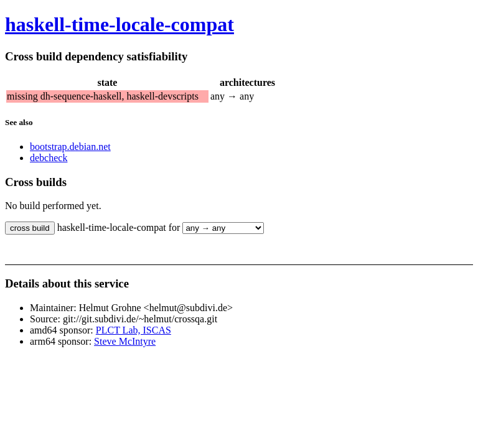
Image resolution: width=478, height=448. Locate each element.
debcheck (49, 158)
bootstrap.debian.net (70, 147)
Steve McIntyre (125, 341)
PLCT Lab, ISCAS (134, 330)
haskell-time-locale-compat (119, 24)
